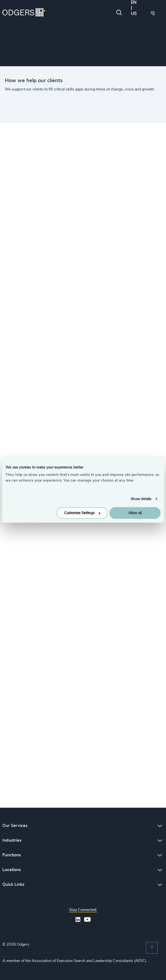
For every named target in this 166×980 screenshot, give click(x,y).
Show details (141, 499)
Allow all (135, 513)
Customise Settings (82, 513)
